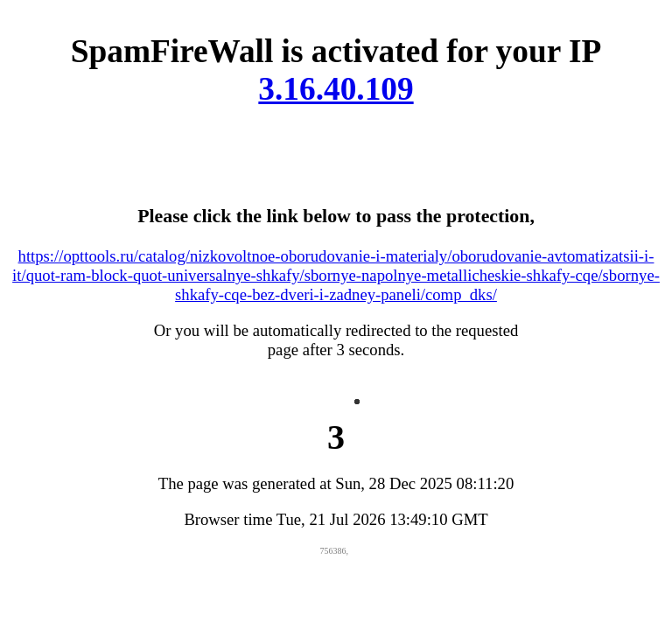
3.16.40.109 (336, 89)
